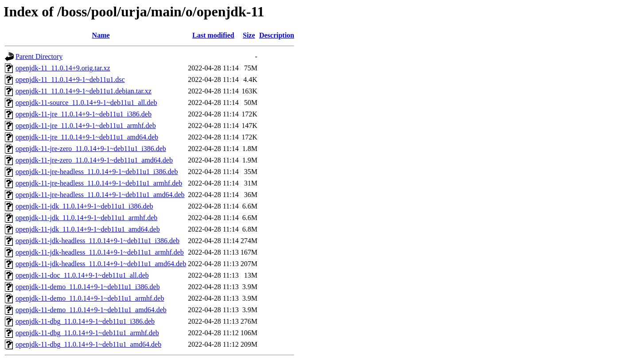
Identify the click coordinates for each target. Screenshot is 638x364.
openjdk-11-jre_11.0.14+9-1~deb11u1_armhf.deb (86, 126)
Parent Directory (39, 56)
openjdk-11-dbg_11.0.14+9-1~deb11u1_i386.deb (85, 321)
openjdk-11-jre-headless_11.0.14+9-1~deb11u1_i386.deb (97, 172)
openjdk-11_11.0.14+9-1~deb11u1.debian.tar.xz (84, 91)
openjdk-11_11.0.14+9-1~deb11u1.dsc (70, 79)
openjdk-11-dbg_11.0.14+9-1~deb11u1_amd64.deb (88, 344)
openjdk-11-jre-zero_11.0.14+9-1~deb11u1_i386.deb (91, 149)
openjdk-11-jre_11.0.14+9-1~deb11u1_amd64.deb (87, 137)
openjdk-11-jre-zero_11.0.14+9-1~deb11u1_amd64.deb (94, 160)
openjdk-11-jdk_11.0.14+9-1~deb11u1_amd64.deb (88, 229)
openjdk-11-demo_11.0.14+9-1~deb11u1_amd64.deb (91, 310)
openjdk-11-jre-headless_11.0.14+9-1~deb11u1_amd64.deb (100, 195)
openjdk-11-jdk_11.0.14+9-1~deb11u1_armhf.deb (86, 218)
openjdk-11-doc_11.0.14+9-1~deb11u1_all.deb (82, 275)
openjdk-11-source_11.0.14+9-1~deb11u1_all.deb (86, 103)
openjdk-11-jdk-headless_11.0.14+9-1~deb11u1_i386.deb (97, 241)
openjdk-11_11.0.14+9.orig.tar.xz (63, 68)
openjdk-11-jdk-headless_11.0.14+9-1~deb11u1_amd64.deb (101, 264)
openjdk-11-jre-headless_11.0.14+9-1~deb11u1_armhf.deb (99, 183)
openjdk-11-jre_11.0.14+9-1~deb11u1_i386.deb (84, 114)
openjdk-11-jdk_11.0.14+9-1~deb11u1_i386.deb (84, 206)
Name (101, 35)
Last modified (213, 35)
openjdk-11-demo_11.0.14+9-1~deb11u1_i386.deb (88, 287)
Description (277, 35)
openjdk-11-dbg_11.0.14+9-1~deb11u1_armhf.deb (87, 333)
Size (249, 35)
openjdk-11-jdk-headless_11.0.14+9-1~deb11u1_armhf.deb (100, 252)
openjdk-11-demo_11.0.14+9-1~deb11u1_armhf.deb (90, 298)
